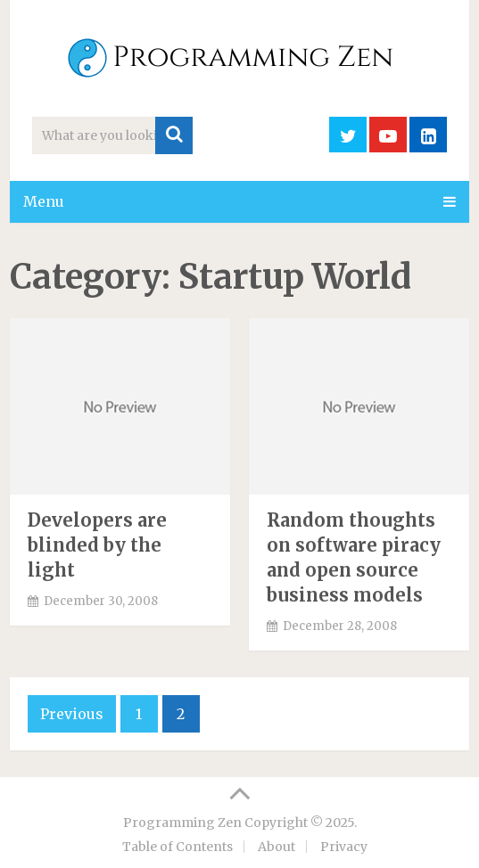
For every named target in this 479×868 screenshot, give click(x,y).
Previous (72, 714)
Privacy (344, 847)
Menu (44, 201)
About (277, 847)
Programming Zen (182, 823)
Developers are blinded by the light (97, 545)
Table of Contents (178, 847)
